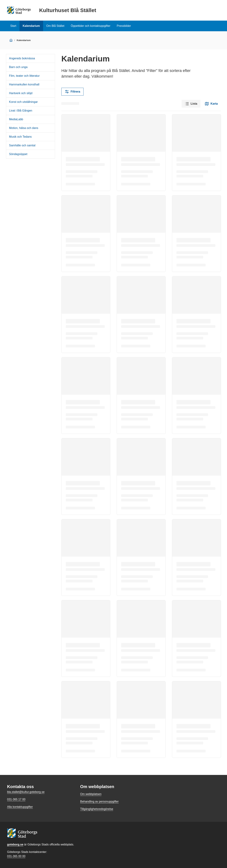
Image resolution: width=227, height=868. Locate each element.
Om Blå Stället (55, 26)
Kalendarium (31, 26)
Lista (191, 104)
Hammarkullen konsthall (24, 84)
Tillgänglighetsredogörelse (97, 809)
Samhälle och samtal (22, 145)
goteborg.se (15, 844)
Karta (211, 104)
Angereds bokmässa (22, 58)
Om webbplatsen (91, 794)
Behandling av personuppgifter (99, 801)
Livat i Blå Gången (21, 111)
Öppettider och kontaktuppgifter (91, 26)
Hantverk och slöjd (21, 93)
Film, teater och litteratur (24, 76)
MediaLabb (16, 119)
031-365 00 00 (16, 856)
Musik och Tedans (20, 137)
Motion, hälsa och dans (24, 128)
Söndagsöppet (18, 154)
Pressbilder (124, 26)
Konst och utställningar (23, 102)
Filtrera (72, 92)
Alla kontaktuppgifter (20, 807)
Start (13, 26)
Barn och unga (18, 67)
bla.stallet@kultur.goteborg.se (26, 792)
